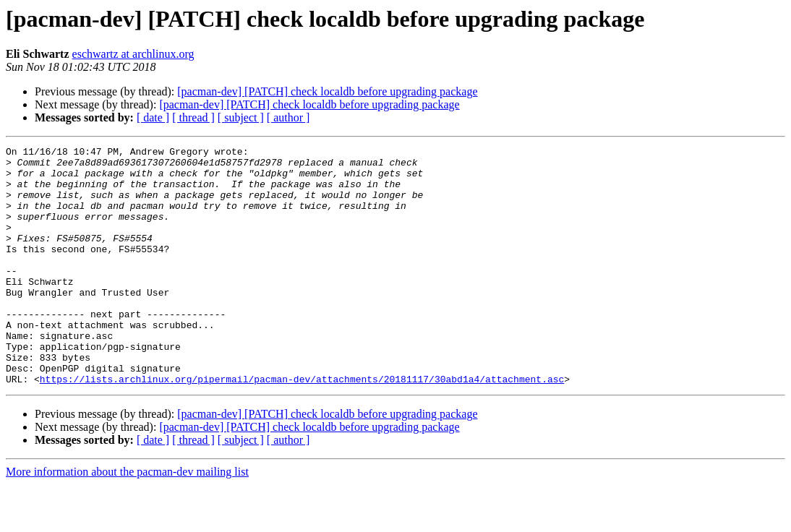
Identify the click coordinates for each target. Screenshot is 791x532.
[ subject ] (241, 117)
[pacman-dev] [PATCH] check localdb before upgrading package (327, 91)
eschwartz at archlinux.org (133, 54)
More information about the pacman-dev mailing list (127, 519)
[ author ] (288, 117)
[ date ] (153, 117)
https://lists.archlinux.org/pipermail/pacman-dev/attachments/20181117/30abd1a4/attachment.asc (302, 426)
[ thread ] (193, 117)
